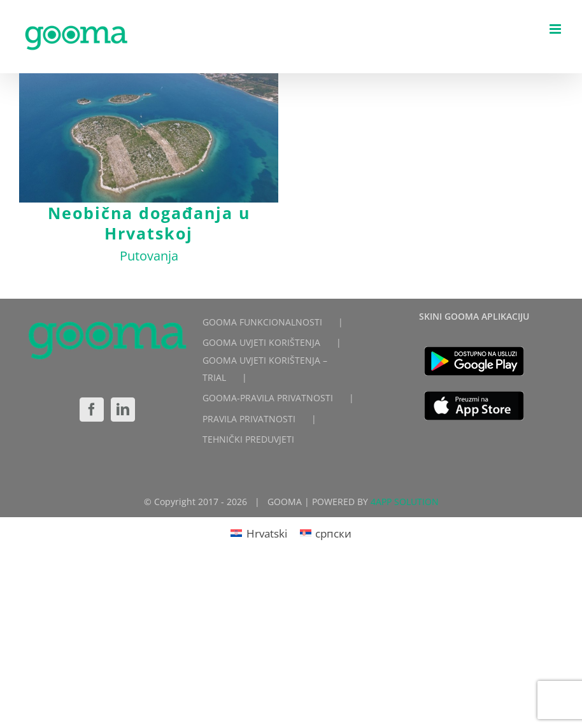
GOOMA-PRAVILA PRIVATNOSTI (268, 394)
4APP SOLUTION (405, 498)
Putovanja (149, 256)
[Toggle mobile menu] (556, 29)
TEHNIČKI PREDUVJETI (248, 435)
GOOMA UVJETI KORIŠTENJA (261, 338)
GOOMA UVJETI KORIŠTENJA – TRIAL (265, 365)
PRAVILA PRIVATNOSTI (249, 414)
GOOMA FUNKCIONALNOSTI (262, 318)
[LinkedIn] (123, 405)
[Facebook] (92, 405)
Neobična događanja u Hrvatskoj (149, 223)
